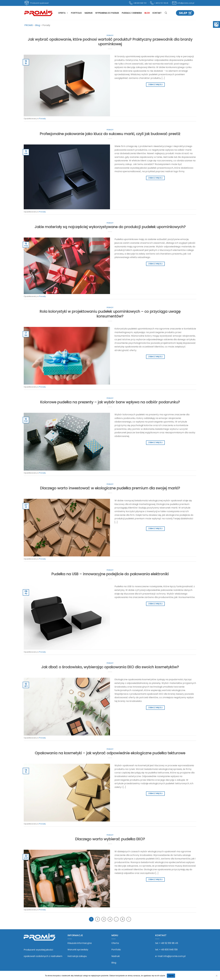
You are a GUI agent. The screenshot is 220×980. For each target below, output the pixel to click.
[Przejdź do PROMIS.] (29, 25)
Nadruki (89, 13)
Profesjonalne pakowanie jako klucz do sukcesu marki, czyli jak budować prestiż (110, 134)
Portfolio (76, 13)
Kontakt (157, 13)
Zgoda (171, 976)
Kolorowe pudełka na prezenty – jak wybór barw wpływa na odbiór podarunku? (110, 402)
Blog (147, 13)
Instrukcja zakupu (77, 956)
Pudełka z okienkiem (132, 13)
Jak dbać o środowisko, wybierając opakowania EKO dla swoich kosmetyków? (110, 667)
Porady (110, 35)
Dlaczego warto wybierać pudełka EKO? (110, 839)
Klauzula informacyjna (80, 943)
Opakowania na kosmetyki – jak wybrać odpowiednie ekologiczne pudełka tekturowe (110, 753)
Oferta (63, 13)
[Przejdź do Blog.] (38, 25)
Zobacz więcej (155, 85)
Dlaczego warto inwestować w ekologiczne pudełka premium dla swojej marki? (110, 488)
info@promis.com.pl (174, 956)
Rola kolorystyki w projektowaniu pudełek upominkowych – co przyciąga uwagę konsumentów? (110, 314)
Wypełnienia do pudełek (107, 13)
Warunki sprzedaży (78, 950)
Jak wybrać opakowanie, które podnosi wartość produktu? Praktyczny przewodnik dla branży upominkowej (110, 42)
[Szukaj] (166, 13)
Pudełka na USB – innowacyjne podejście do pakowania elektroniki (110, 574)
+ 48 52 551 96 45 (169, 943)
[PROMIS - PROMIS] (38, 13)
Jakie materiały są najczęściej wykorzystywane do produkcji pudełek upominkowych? (110, 227)
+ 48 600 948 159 (168, 950)
